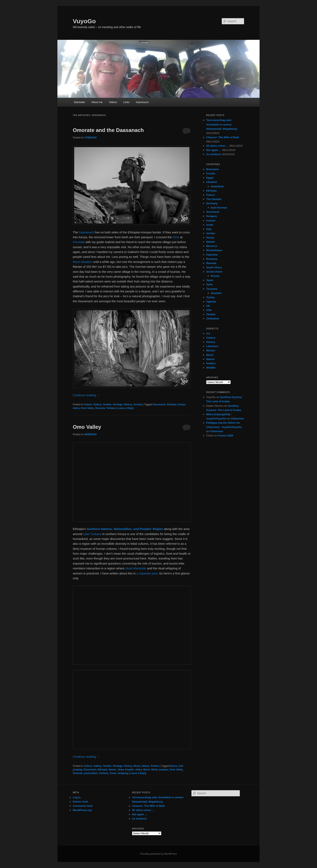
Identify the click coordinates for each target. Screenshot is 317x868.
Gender (107, 405)
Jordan (211, 233)
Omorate (79, 242)
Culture (88, 405)
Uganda (211, 302)
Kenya (182, 405)
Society (138, 405)
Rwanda (211, 263)
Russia (215, 276)
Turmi (113, 773)
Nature (146, 766)
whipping (123, 773)
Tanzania (212, 289)
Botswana (212, 169)
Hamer (112, 770)
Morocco (212, 246)
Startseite (79, 102)
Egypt (210, 178)
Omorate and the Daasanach (108, 130)
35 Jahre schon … (217, 146)
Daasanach (87, 232)
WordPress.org (82, 810)
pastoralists (91, 773)
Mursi (147, 770)
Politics (155, 766)
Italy (209, 229)
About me (97, 102)
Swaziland (217, 186)
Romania (212, 259)
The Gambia (214, 199)
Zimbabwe (213, 319)
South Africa (214, 267)
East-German (219, 208)
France (211, 195)
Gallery (98, 405)
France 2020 (226, 436)
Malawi (211, 242)
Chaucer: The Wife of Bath (223, 137)
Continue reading (86, 395)
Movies (211, 350)
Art (208, 333)
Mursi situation (83, 262)
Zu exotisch (213, 154)
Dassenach (159, 405)
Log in (77, 797)
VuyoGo (84, 21)
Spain (210, 280)
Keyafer (130, 770)
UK (208, 306)
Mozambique (214, 250)
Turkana (111, 408)
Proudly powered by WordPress (158, 854)
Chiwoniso (237, 419)
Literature (212, 346)
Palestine (212, 255)
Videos (113, 102)
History (128, 405)
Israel (210, 225)
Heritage (118, 405)
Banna (174, 766)
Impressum (142, 102)
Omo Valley (87, 408)
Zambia (211, 314)
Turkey (210, 297)
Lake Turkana (93, 534)
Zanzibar (216, 293)
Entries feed (80, 802)
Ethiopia (172, 405)
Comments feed (83, 806)
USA (209, 310)
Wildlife (211, 368)
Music (137, 766)
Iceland (211, 221)
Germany (212, 203)
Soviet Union (214, 272)
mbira (76, 408)
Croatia (211, 173)
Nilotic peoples (160, 770)
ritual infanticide (136, 568)
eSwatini (212, 182)
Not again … (214, 150)
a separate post (147, 573)
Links (126, 102)
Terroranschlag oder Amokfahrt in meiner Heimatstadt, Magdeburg (222, 124)
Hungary (212, 216)
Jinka (121, 770)
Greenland (213, 212)
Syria (209, 284)
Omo (176, 237)
